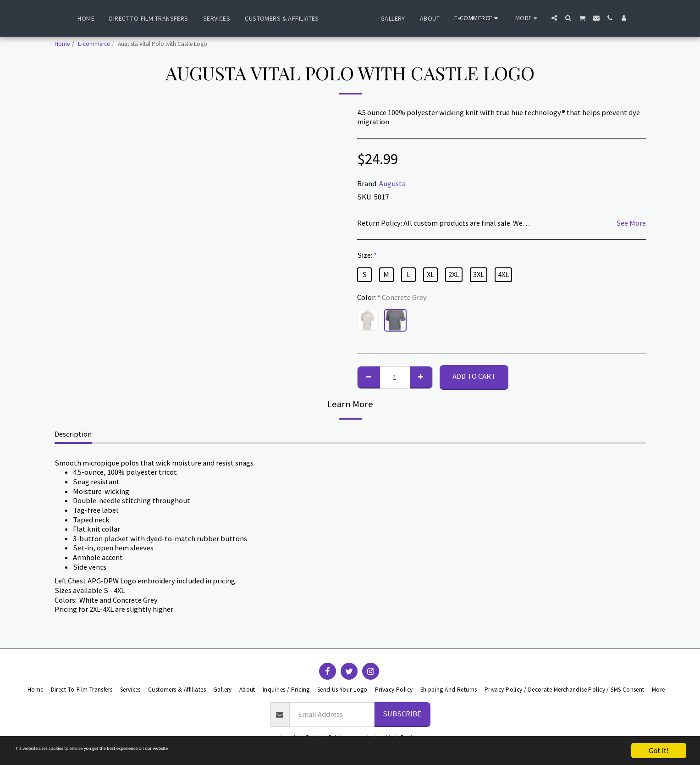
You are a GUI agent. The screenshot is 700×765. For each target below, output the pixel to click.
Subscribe (402, 714)
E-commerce (94, 44)
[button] (577, 18)
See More (631, 223)
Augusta (392, 184)
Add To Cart (474, 376)
